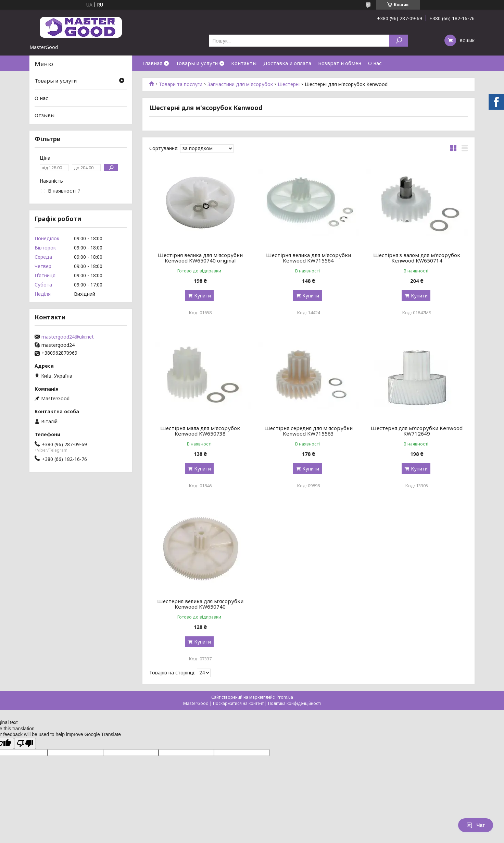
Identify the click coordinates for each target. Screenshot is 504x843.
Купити (203, 296)
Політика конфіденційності (294, 703)
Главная (152, 63)
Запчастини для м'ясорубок (240, 84)
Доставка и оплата (287, 63)
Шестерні (289, 84)
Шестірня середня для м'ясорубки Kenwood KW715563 (308, 431)
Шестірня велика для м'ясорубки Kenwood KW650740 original (200, 258)
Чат (476, 825)
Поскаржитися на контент (238, 703)
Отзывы (45, 115)
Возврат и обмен (340, 63)
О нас (375, 63)
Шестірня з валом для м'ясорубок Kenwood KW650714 (417, 258)
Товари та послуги (181, 84)
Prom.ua (285, 697)
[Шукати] (399, 41)
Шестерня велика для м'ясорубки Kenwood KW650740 (200, 604)
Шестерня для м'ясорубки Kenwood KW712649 (417, 431)
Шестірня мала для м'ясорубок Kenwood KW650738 (200, 431)
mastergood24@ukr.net (68, 337)
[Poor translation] (25, 743)
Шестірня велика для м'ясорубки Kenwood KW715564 (308, 258)
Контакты (244, 63)
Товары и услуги (197, 63)
